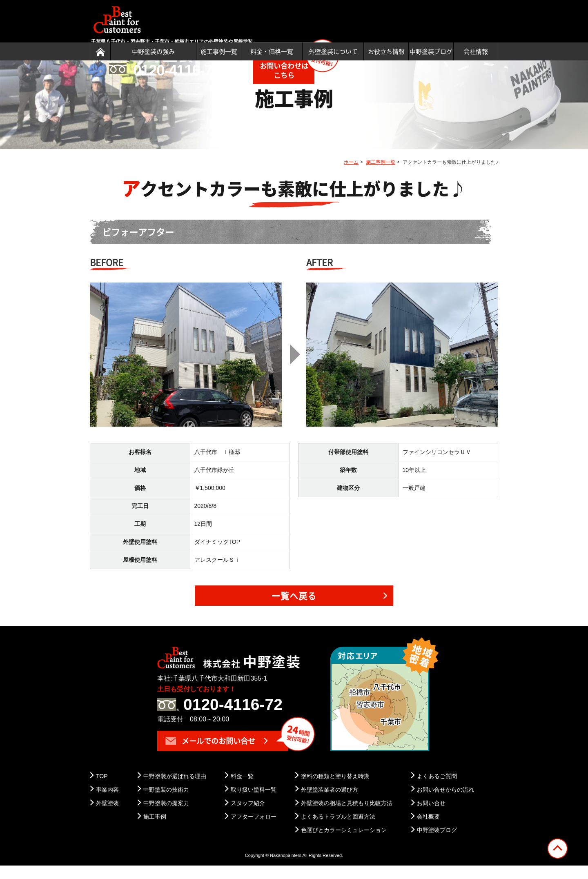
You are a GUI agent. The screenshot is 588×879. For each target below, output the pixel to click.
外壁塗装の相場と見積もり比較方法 (347, 817)
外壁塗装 (107, 817)
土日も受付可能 (392, 14)
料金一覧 (242, 789)
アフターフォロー (254, 830)
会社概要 (428, 830)
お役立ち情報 (386, 51)
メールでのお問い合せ (210, 754)
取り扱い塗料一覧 (254, 803)
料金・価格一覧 (272, 51)
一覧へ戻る (294, 609)
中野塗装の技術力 (166, 803)
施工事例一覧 (219, 51)
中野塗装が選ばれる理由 (175, 789)
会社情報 (476, 51)
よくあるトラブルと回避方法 (338, 830)
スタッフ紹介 (248, 817)
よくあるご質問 (437, 789)
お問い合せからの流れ (445, 803)
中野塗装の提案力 (166, 817)
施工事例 (155, 830)
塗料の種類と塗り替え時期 (335, 789)
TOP (102, 789)
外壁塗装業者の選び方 (330, 803)
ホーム (351, 176)
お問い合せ (431, 817)
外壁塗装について (333, 51)
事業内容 (107, 803)
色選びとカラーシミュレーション (344, 843)
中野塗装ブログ (431, 51)
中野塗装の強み (153, 51)
